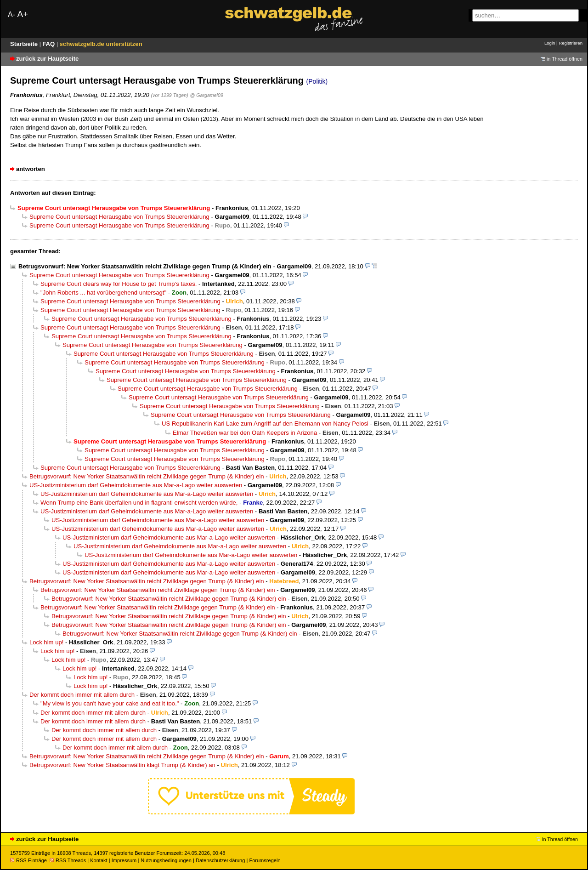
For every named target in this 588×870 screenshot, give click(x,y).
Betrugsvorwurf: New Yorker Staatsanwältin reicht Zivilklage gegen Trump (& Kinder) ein (145, 266)
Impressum (124, 860)
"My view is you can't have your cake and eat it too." (110, 703)
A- (11, 14)
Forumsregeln (265, 860)
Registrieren (571, 43)
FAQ (49, 44)
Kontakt (99, 860)
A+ (23, 14)
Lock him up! (46, 642)
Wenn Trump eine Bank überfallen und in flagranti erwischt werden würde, (139, 503)
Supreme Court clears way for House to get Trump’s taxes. (119, 284)
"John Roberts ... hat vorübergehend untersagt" (103, 293)
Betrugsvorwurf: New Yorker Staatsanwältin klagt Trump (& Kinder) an (122, 765)
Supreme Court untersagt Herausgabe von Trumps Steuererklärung (119, 217)
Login (550, 43)
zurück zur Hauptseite (47, 59)
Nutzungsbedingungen (166, 860)
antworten (31, 169)
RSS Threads (68, 860)
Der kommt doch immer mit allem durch (82, 695)
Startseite (25, 44)
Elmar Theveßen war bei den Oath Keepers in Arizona (245, 433)
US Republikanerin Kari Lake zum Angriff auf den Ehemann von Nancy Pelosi (265, 424)
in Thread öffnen (565, 59)
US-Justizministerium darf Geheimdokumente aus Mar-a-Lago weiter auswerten (136, 485)
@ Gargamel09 (207, 95)
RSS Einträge (28, 860)
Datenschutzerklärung (220, 860)
